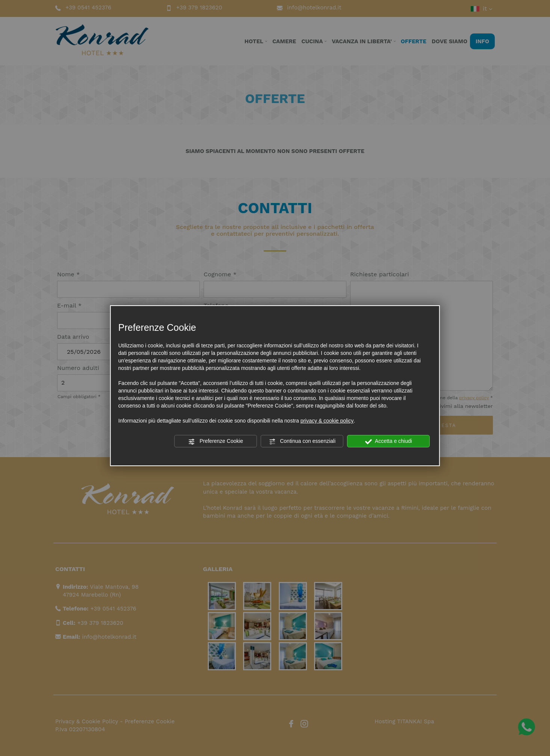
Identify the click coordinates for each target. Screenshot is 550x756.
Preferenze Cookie (216, 441)
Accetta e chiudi (389, 441)
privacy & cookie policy (327, 421)
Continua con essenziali (302, 441)
